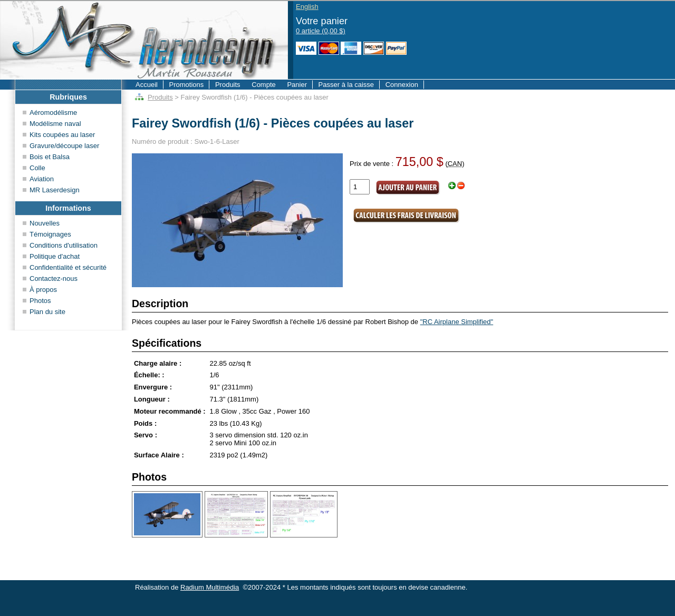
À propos (43, 290)
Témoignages (50, 234)
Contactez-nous (54, 278)
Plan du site (47, 312)
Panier (297, 85)
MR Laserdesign (55, 190)
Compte (264, 85)
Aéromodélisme (53, 113)
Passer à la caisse (346, 85)
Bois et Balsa (50, 157)
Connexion (402, 85)
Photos (40, 301)
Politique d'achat (55, 256)
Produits (228, 85)
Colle (37, 168)
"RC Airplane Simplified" (457, 322)
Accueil (147, 85)
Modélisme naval (55, 124)
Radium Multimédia (210, 587)
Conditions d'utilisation (64, 245)
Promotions (187, 85)
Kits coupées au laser (62, 135)
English (307, 7)
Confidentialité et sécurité (68, 267)
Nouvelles (45, 223)
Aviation (42, 179)
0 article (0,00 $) (321, 31)
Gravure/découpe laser (64, 146)
